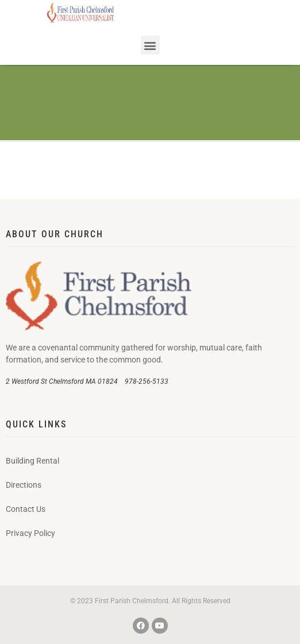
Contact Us (26, 509)
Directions (24, 485)
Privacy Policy (30, 533)
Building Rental (32, 461)
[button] (150, 45)
